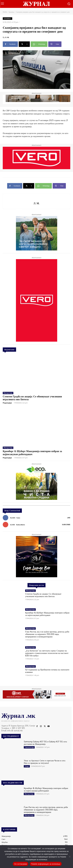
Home (5, 12)
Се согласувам (21, 864)
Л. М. (7, 37)
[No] (70, 857)
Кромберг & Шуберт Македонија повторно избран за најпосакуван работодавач (47, 614)
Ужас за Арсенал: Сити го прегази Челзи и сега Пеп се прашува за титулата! (45, 762)
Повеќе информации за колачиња (46, 864)
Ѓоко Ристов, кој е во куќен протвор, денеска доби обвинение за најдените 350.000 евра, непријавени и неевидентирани (47, 634)
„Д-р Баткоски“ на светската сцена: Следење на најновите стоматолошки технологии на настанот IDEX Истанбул (47, 653)
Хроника (11, 12)
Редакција (7, 403)
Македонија (8, 393)
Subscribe (66, 525)
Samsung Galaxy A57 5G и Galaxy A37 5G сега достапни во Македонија (45, 743)
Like (69, 518)
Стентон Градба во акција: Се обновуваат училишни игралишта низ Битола (32, 398)
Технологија (29, 747)
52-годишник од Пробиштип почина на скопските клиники (47, 671)
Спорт (27, 766)
